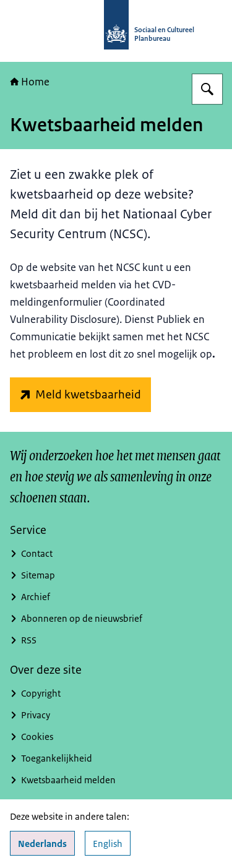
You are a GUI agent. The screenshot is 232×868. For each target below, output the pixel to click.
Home (30, 82)
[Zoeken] (207, 89)
